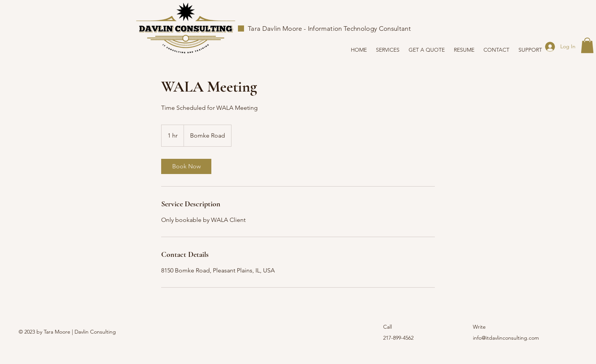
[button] (587, 45)
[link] (186, 166)
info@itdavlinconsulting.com (506, 338)
